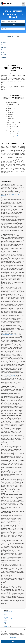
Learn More (13, 637)
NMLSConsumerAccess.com (10, 619)
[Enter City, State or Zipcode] (13, 22)
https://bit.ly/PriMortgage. (10, 375)
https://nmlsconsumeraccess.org (9, 335)
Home (8, 37)
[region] (13, 636)
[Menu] (23, 4)
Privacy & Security (8, 612)
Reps (13, 37)
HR (5, 624)
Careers (6, 622)
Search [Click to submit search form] (14, 25)
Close (13, 641)
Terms (5, 614)
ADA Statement (7, 621)
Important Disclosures (9, 613)
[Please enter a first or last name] (13, 29)
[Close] (24, 630)
